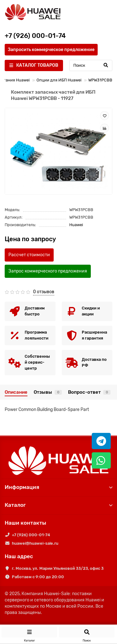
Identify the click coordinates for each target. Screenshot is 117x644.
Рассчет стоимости (29, 255)
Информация (58, 487)
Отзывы (48, 392)
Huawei (76, 225)
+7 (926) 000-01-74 (31, 535)
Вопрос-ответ (89, 392)
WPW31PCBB (100, 80)
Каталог (58, 505)
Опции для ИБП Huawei (59, 80)
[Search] (91, 65)
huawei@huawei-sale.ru (35, 543)
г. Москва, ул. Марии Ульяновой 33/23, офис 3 (58, 568)
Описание (16, 392)
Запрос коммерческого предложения (48, 271)
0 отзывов (44, 292)
